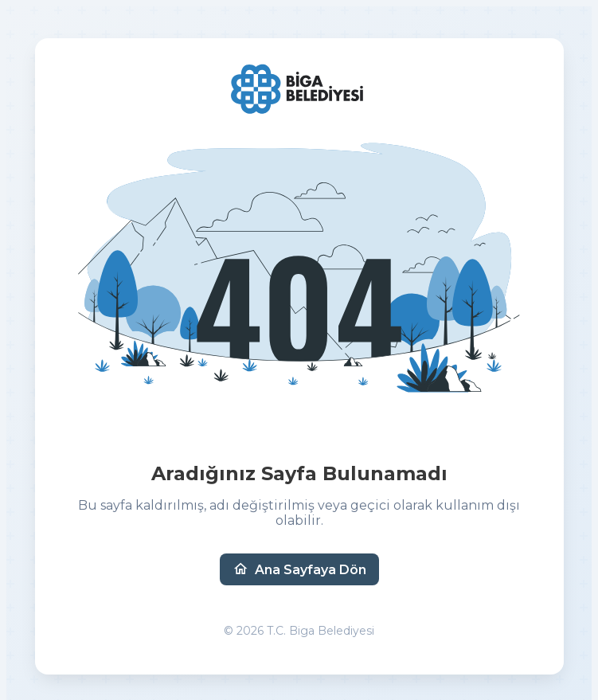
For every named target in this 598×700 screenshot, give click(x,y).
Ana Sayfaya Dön (299, 569)
